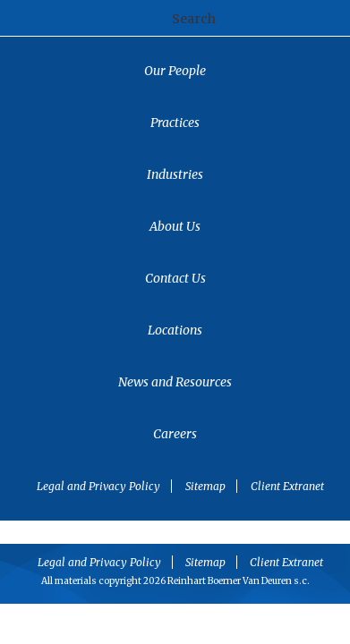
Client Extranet (287, 486)
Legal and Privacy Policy (98, 486)
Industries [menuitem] (175, 174)
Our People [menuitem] (175, 71)
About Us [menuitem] (175, 226)
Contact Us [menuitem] (175, 278)
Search (194, 19)
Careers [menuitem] (175, 434)
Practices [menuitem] (175, 123)
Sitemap (205, 486)
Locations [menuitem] (175, 330)
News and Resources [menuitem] (175, 382)
